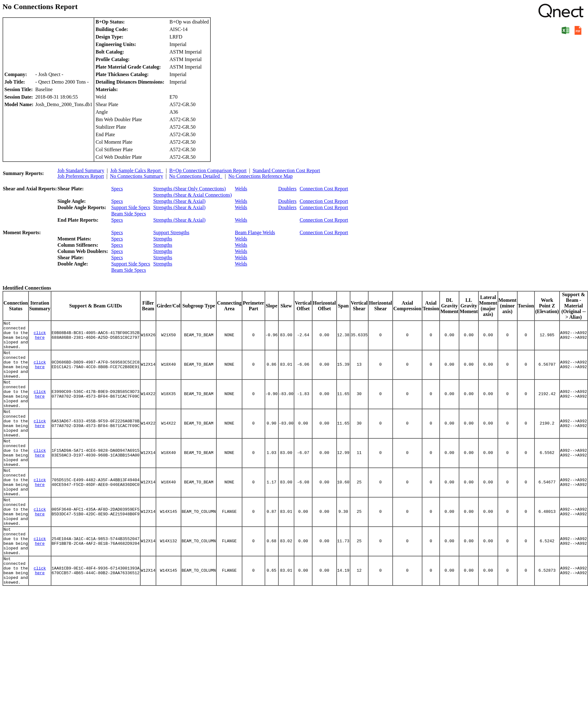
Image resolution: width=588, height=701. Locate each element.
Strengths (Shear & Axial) (180, 201)
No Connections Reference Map (260, 176)
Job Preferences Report (81, 176)
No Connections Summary (137, 176)
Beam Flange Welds (255, 232)
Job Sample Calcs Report (137, 170)
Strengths (163, 239)
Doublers (287, 189)
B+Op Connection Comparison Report (208, 170)
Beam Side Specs (129, 214)
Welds (241, 189)
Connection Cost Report (324, 189)
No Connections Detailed (196, 176)
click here (40, 338)
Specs (117, 189)
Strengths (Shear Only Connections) (190, 189)
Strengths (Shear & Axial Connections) (193, 195)
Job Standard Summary (81, 170)
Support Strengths (171, 232)
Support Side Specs (131, 207)
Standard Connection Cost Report (286, 170)
